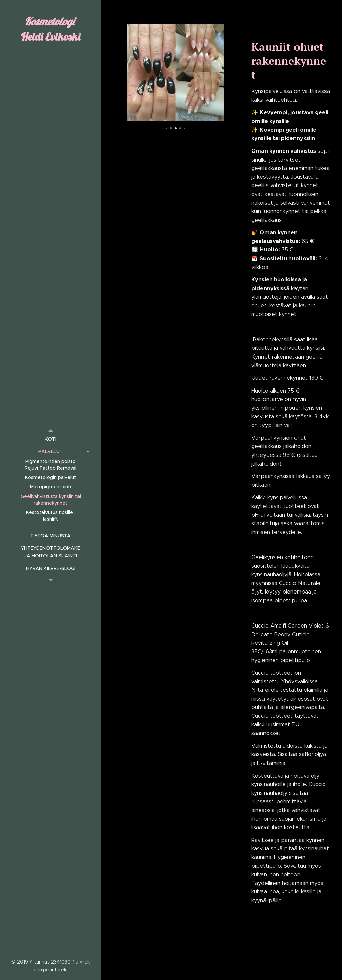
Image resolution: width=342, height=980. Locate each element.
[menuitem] (51, 439)
